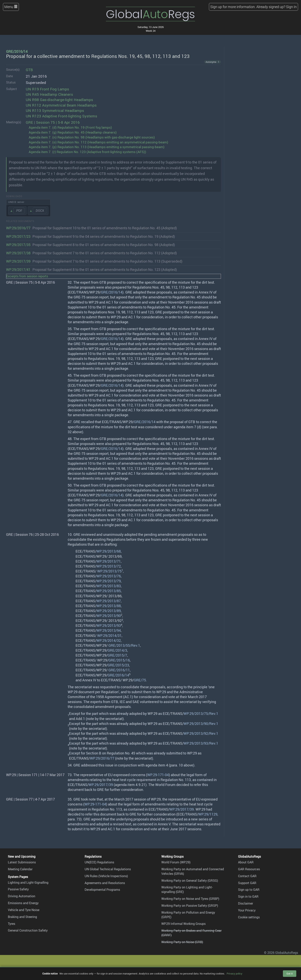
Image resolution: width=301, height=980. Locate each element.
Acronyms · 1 (212, 62)
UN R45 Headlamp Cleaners (49, 94)
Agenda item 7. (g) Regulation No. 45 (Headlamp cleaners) (73, 132)
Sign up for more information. (233, 7)
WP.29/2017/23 (18, 236)
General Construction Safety (28, 930)
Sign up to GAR (249, 890)
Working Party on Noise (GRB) (182, 942)
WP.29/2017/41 (18, 269)
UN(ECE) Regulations (99, 862)
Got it (290, 973)
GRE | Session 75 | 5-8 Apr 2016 (53, 122)
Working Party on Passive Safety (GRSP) (190, 906)
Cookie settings (249, 917)
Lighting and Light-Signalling (28, 882)
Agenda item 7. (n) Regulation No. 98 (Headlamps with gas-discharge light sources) (92, 137)
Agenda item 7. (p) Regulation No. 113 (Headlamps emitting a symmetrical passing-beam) (97, 147)
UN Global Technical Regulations (108, 869)
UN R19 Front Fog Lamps (47, 89)
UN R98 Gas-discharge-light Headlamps (59, 100)
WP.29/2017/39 (18, 261)
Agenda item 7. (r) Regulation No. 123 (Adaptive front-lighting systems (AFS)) (87, 152)
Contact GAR (247, 876)
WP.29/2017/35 (18, 245)
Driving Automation (22, 896)
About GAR (246, 862)
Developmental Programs (102, 890)
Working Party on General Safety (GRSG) (190, 881)
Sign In (291, 7)
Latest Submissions (22, 862)
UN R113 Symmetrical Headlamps (55, 111)
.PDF (19, 211)
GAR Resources (249, 869)
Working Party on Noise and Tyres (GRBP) (190, 899)
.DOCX (40, 211)
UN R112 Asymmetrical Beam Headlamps (61, 105)
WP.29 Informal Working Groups (183, 924)
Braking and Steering (22, 917)
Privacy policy (235, 973)
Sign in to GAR (248, 896)
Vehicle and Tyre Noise (24, 910)
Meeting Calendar (20, 869)
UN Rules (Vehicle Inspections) (106, 876)
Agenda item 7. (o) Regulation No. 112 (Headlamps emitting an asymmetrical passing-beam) (98, 142)
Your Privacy (247, 910)
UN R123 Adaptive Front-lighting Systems (61, 116)
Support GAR (247, 883)
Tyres (12, 924)
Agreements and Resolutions (105, 883)
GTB (29, 70)
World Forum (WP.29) (176, 862)
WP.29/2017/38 (18, 253)
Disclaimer (246, 903)
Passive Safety (18, 889)
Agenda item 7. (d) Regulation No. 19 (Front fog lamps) (70, 127)
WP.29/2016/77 (18, 228)
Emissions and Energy (23, 903)
